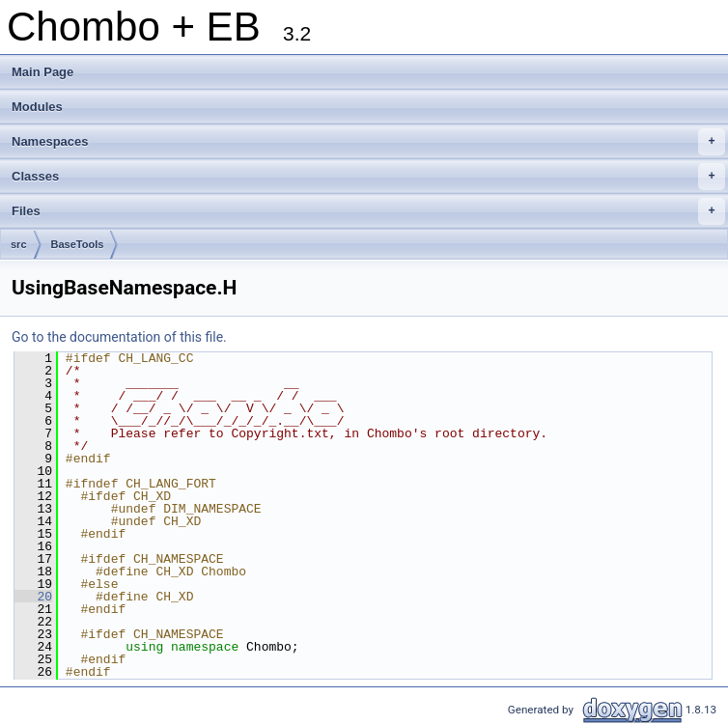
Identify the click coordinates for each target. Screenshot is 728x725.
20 (33, 597)
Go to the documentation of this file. (119, 337)
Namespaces (368, 142)
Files (368, 211)
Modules (37, 107)
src (19, 244)
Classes (368, 177)
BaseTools (78, 244)
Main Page (42, 72)
